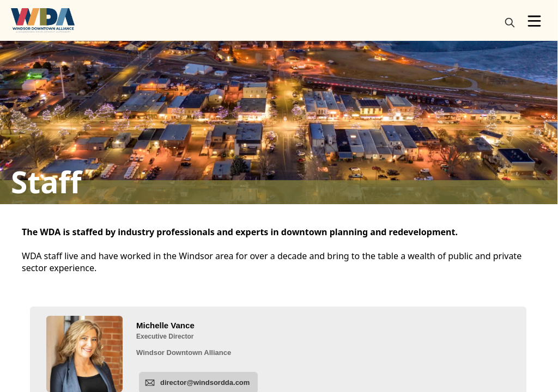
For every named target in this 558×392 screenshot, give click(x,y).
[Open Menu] (534, 21)
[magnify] (510, 23)
